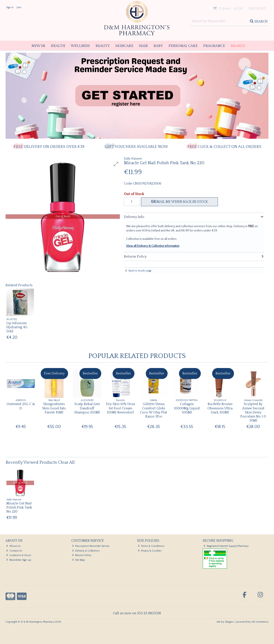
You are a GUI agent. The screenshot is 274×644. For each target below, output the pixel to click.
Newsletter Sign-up (19, 560)
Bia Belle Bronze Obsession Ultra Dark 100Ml (220, 408)
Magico (230, 622)
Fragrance (214, 46)
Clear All (66, 462)
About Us (13, 546)
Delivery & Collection (86, 551)
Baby (158, 46)
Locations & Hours (19, 555)
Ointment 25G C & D (21, 406)
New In (38, 46)
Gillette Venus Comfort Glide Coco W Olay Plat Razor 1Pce (154, 410)
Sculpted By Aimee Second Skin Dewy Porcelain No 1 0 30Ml (253, 412)
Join (19, 7)
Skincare (124, 46)
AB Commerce (260, 622)
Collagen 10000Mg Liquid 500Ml (187, 408)
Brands (238, 46)
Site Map (79, 560)
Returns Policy (82, 555)
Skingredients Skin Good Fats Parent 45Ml (54, 408)
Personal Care (183, 46)
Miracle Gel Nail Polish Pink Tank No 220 (19, 507)
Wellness (80, 46)
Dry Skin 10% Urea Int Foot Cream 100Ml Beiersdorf (120, 408)
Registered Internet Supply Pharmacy (226, 546)
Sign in (10, 7)
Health (58, 46)
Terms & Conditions (151, 546)
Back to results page (140, 271)
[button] (116, 164)
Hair (143, 46)
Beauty (103, 46)
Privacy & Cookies (150, 551)
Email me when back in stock (180, 202)
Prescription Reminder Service (91, 546)
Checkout (257, 9)
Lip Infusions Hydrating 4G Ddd (17, 327)
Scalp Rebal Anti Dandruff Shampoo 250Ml (87, 408)
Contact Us (14, 551)
